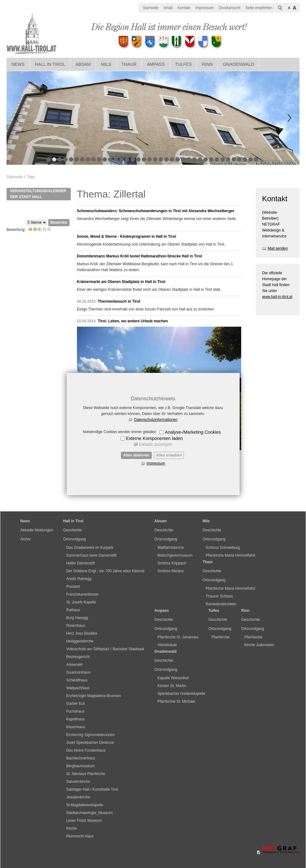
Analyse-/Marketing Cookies (193, 432)
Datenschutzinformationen (156, 420)
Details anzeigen (156, 444)
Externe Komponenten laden (154, 438)
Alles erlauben (169, 455)
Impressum (156, 463)
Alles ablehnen (136, 455)
